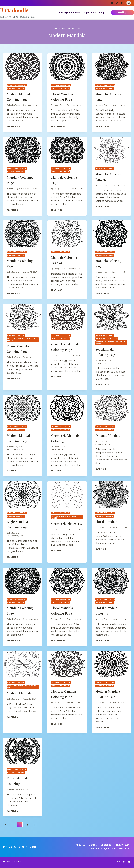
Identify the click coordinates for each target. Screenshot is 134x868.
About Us (81, 845)
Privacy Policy (122, 845)
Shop (102, 13)
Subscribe (106, 845)
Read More (14, 126)
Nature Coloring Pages (107, 339)
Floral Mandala (108, 521)
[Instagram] (122, 3)
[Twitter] (117, 3)
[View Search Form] (129, 3)
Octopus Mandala (110, 435)
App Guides (89, 13)
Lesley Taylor (15, 105)
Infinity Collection (17, 85)
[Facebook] (112, 3)
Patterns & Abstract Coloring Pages (22, 340)
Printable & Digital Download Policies (110, 848)
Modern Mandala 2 (22, 693)
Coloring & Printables (69, 13)
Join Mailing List (123, 13)
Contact (93, 845)
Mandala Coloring (16, 88)
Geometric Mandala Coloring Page (66, 349)
